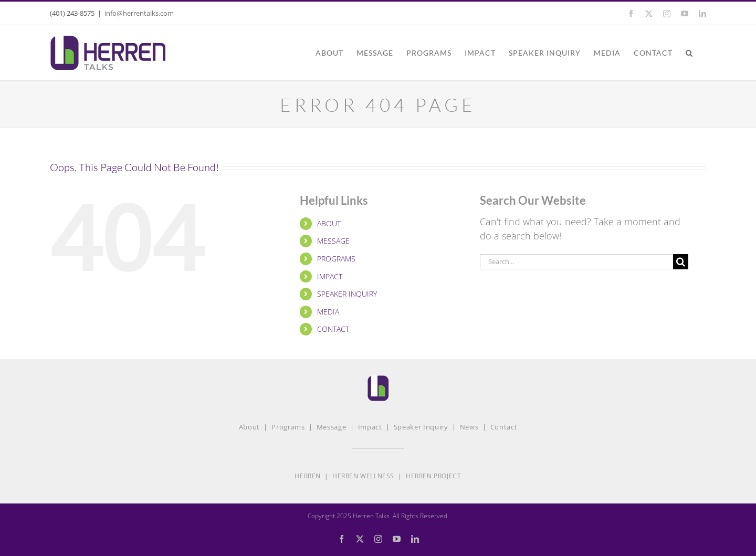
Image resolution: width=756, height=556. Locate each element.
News (469, 427)
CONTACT (333, 329)
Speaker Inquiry (421, 427)
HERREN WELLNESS (363, 476)
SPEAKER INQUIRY (347, 294)
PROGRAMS (336, 259)
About (249, 427)
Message (332, 427)
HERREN (308, 476)
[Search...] (576, 262)
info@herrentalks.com (139, 13)
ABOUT (329, 223)
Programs (288, 427)
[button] (689, 53)
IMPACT (330, 276)
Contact (504, 427)
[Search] (681, 262)
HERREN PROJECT (433, 476)
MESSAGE (333, 241)
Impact (370, 427)
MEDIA (328, 312)
